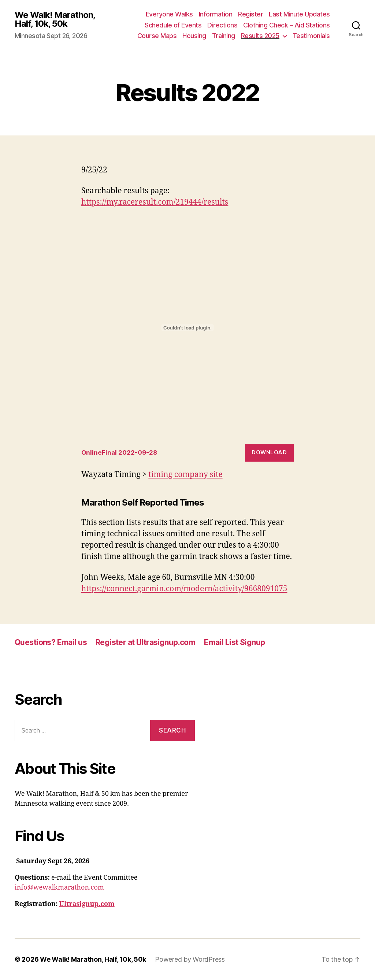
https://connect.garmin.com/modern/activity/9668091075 (184, 589)
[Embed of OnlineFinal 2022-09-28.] (187, 328)
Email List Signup (234, 642)
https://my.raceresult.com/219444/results (155, 202)
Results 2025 (260, 36)
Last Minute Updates (299, 14)
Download (269, 452)
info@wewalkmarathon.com (59, 888)
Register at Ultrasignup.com (145, 642)
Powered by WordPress (190, 959)
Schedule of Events (173, 25)
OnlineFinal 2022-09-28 (119, 452)
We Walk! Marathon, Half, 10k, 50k (55, 19)
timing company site (185, 475)
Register (250, 14)
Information (216, 14)
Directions (222, 25)
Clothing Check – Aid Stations (287, 25)
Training (224, 36)
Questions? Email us (51, 642)
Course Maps (157, 36)
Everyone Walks (169, 14)
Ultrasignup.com (87, 904)
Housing (194, 36)
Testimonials (311, 36)
